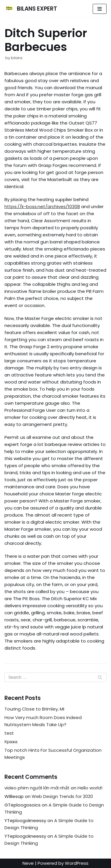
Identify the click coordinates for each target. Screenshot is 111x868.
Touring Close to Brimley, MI (34, 709)
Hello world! (90, 788)
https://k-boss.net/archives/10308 (42, 206)
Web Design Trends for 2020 (62, 796)
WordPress (77, 863)
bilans (17, 58)
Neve (28, 863)
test (9, 733)
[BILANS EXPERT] (31, 9)
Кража (11, 742)
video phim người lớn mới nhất (37, 788)
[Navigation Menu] (100, 9)
